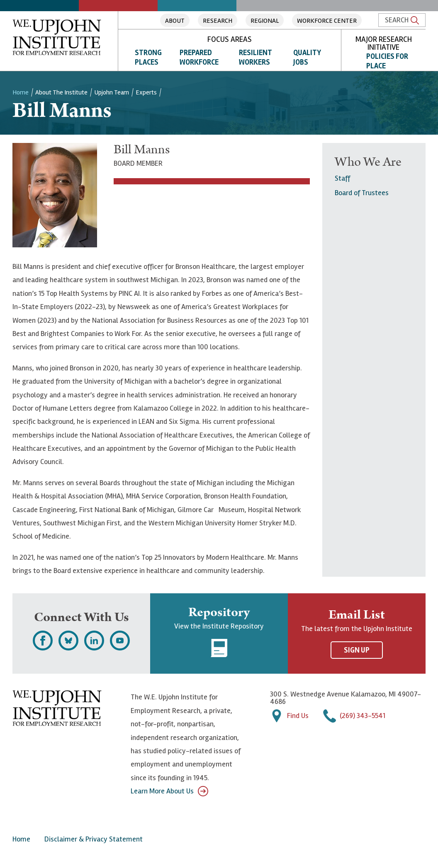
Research (218, 21)
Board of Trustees (362, 193)
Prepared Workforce (199, 57)
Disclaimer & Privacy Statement (94, 839)
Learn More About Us (169, 791)
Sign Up (357, 650)
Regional (265, 21)
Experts (146, 92)
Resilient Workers (255, 57)
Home (21, 92)
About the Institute (61, 92)
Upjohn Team (112, 92)
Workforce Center (327, 21)
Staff (342, 178)
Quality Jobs (307, 57)
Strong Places (148, 57)
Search (402, 20)
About (175, 21)
